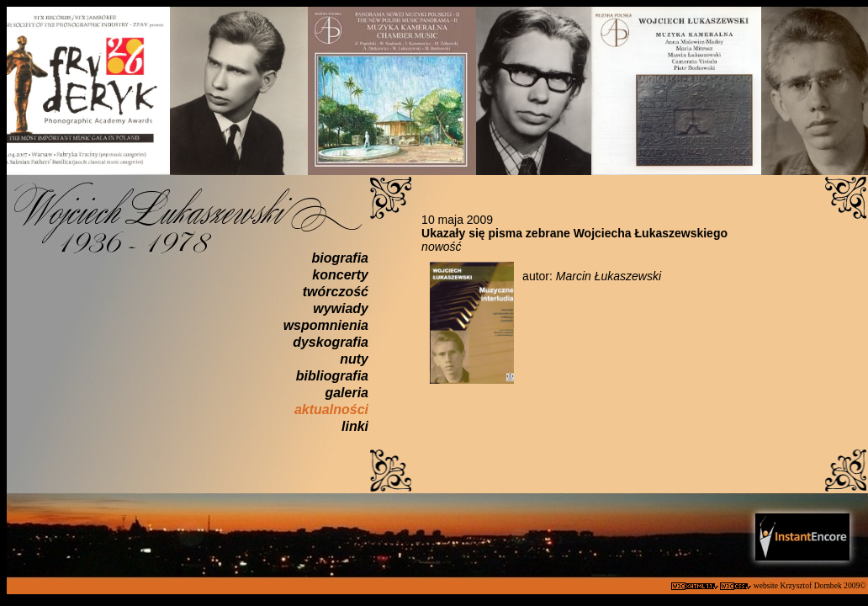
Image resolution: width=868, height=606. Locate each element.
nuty (354, 359)
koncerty (340, 275)
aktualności (331, 409)
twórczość (336, 292)
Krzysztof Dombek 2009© (824, 585)
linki (355, 426)
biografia (340, 258)
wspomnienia (326, 325)
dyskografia (331, 342)
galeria (347, 393)
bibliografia (332, 376)
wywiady (341, 308)
